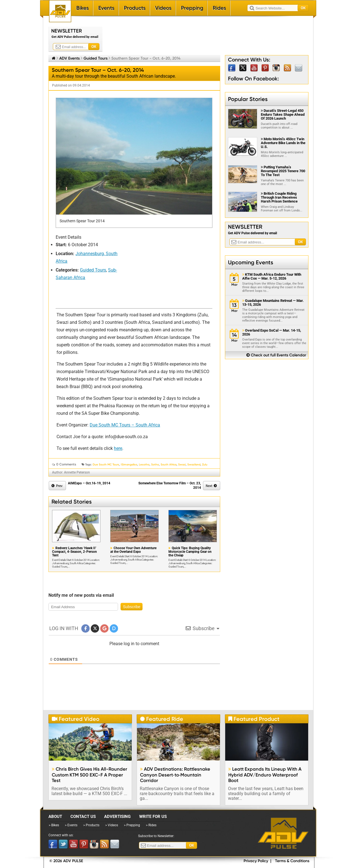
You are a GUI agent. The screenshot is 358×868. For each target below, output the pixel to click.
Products (135, 8)
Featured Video (76, 719)
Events (106, 8)
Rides (219, 8)
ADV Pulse (283, 833)
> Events (71, 825)
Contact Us (83, 817)
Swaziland (194, 465)
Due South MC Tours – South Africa (125, 425)
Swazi (182, 465)
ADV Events (69, 58)
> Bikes (54, 825)
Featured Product (254, 719)
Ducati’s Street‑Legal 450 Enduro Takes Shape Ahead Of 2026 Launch (283, 114)
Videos (163, 8)
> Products (91, 825)
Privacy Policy (256, 861)
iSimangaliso (129, 465)
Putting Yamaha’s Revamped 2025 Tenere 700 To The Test (283, 171)
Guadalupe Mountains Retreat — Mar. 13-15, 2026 (273, 303)
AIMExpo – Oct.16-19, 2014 (89, 483)
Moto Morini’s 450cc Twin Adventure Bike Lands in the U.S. (283, 143)
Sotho (155, 465)
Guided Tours (95, 58)
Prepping (192, 8)
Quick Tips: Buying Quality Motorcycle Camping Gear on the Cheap (190, 552)
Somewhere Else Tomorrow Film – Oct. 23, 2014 (170, 485)
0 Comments (66, 464)
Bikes (83, 8)
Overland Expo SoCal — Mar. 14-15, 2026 (272, 332)
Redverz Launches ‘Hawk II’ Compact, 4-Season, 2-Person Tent (74, 552)
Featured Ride (162, 719)
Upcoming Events (251, 262)
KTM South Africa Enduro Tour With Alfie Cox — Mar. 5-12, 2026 (272, 277)
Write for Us (153, 817)
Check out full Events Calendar (276, 355)
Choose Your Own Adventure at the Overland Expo (133, 550)
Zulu (205, 465)
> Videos (112, 825)
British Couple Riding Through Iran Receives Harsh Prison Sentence (279, 197)
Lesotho (144, 465)
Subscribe (132, 607)
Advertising (117, 817)
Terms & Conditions (292, 861)
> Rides (151, 825)
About (55, 817)
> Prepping (132, 825)
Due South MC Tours (106, 465)
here (118, 448)
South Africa (169, 465)
